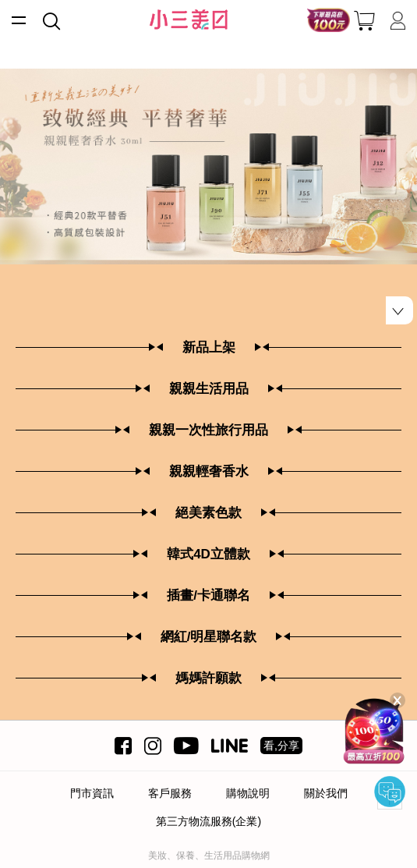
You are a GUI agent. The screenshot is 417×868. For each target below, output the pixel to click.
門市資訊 (92, 793)
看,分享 (281, 746)
